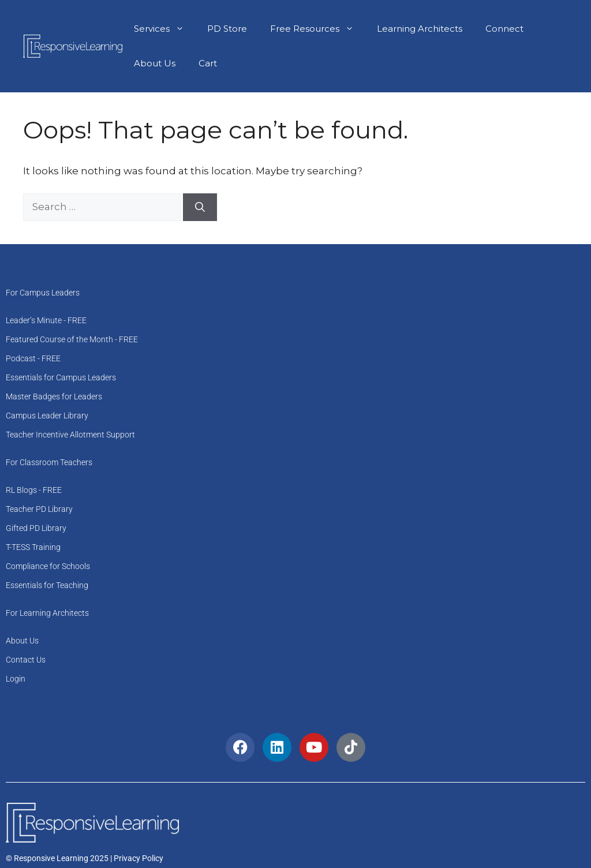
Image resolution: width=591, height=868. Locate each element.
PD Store (227, 29)
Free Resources (318, 29)
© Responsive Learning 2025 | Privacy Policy (85, 858)
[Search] (200, 207)
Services (165, 29)
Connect (504, 29)
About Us (155, 63)
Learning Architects (420, 29)
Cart (208, 63)
